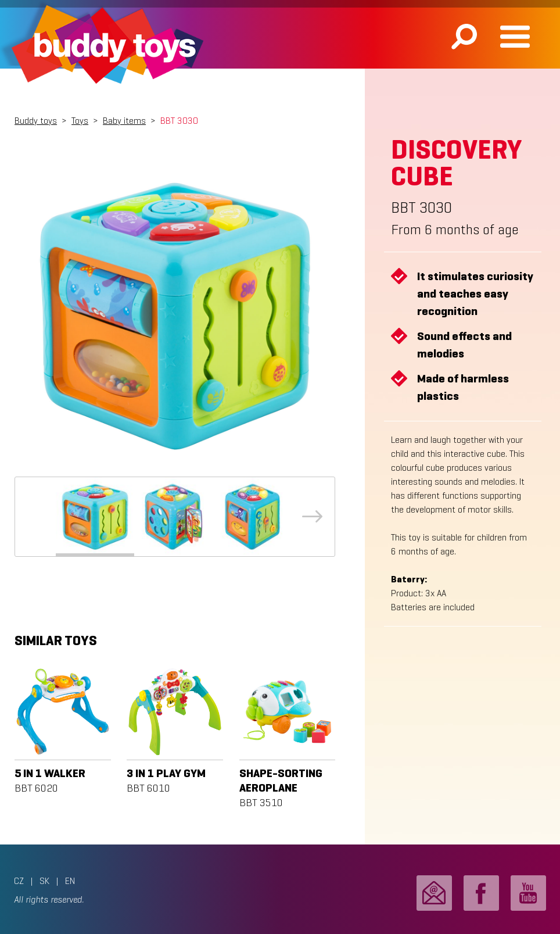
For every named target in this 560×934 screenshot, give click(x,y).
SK (44, 881)
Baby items (124, 121)
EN (70, 881)
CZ (19, 881)
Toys (80, 121)
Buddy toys (36, 121)
